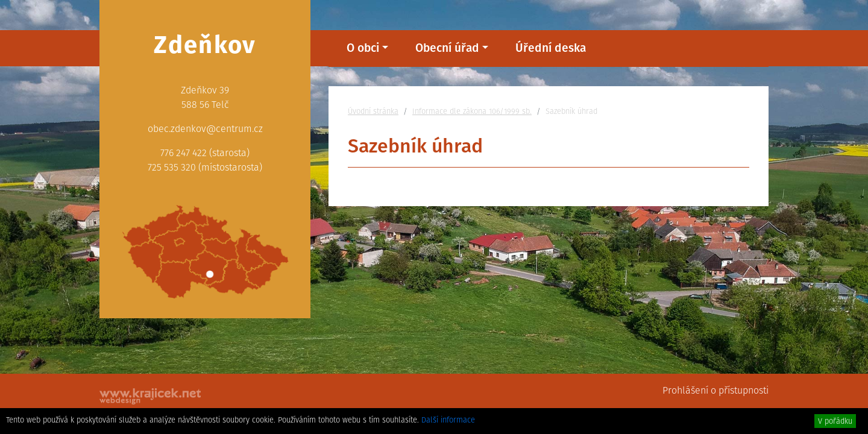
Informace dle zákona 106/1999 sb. (472, 111)
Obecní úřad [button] (447, 48)
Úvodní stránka (373, 111)
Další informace (448, 420)
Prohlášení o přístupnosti (715, 390)
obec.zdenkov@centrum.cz (205, 129)
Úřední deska (551, 48)
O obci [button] (363, 48)
